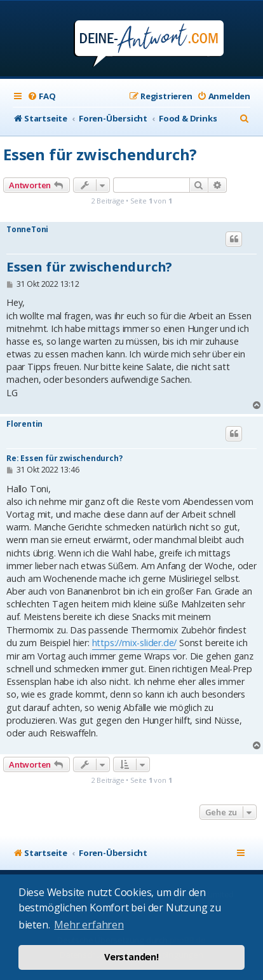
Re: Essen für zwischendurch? (64, 458)
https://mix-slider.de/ (135, 643)
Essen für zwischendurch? (100, 154)
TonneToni (27, 230)
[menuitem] (41, 96)
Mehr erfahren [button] (89, 925)
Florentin (24, 424)
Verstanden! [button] (131, 957)
